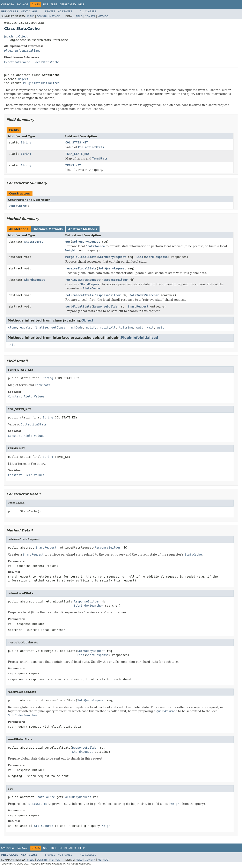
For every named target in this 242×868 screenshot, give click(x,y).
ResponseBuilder (115, 280)
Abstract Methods (83, 229)
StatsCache (17, 206)
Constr (42, 16)
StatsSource (34, 242)
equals (25, 327)
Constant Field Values (26, 396)
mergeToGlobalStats (81, 257)
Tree (54, 5)
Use (46, 5)
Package (23, 5)
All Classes (88, 12)
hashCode (76, 327)
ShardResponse (156, 257)
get (68, 242)
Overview (8, 5)
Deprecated (68, 5)
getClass (58, 327)
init (12, 345)
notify (91, 327)
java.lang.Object (16, 36)
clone (12, 327)
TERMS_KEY (73, 165)
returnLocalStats (79, 295)
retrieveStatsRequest (83, 280)
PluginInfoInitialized (22, 51)
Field (31, 16)
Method (55, 16)
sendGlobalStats (78, 306)
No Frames (65, 12)
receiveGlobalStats (81, 268)
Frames (50, 12)
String (26, 142)
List (140, 257)
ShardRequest (35, 280)
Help (82, 5)
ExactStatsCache (17, 62)
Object (23, 79)
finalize (41, 327)
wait (140, 327)
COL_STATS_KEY (77, 142)
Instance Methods (48, 229)
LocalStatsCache (46, 62)
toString (126, 327)
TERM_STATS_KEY (78, 154)
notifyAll (108, 327)
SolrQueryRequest (86, 242)
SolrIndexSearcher (144, 295)
